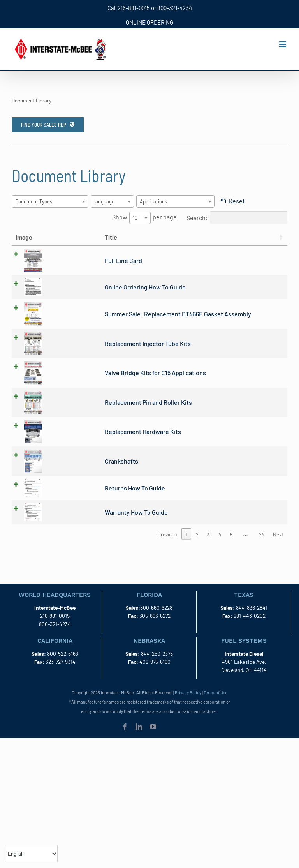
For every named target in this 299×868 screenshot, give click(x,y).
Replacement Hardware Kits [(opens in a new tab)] (79, 442)
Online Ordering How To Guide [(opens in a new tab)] (82, 297)
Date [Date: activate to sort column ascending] (164, 237)
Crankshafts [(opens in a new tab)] (58, 471)
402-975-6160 (155, 673)
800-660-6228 (156, 619)
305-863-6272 (155, 627)
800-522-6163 (63, 665)
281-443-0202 (250, 627)
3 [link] (208, 546)
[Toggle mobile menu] (283, 44)
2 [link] (197, 546)
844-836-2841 (252, 619)
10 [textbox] (135, 218)
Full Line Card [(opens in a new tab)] (60, 269)
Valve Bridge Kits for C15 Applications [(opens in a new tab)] (92, 382)
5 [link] (231, 546)
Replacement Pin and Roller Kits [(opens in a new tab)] (85, 412)
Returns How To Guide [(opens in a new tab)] (71, 498)
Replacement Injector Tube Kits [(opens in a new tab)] (84, 353)
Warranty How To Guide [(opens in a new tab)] (73, 523)
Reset (237, 201)
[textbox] (36, 201)
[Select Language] (32, 854)
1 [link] (186, 546)
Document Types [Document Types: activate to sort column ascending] (217, 242)
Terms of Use (215, 704)
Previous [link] (167, 546)
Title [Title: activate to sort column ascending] (47, 237)
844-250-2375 (157, 665)
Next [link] (278, 546)
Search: (237, 217)
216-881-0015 (134, 8)
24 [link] (262, 546)
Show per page (144, 218)
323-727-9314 (61, 673)
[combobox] (50, 201)
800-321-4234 (175, 8)
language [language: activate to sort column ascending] (264, 237)
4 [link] (220, 546)
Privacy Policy (188, 704)
